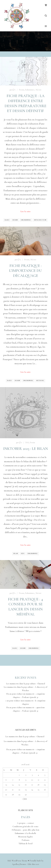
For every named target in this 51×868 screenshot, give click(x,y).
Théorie (38, 90)
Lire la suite (26, 211)
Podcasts (26, 840)
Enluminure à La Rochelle (26, 833)
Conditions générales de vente (26, 826)
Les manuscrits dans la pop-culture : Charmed (26, 684)
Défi (27, 443)
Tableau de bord (26, 843)
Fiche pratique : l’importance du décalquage (26, 271)
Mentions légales (26, 837)
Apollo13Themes (19, 864)
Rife (9, 861)
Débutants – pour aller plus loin (26, 830)
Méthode (40, 381)
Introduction (40, 220)
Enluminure (30, 90)
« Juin (24, 799)
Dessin (21, 90)
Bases (7, 220)
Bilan (16, 554)
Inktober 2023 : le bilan (26, 449)
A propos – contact (26, 823)
